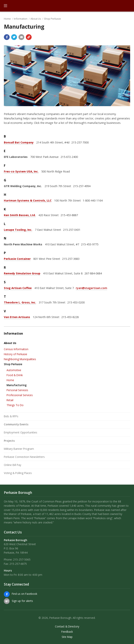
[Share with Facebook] (7, 37)
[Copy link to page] (29, 37)
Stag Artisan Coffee (18, 288)
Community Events (16, 424)
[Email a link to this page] (21, 37)
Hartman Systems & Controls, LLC (28, 200)
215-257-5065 (22, 559)
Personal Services (17, 390)
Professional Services (20, 395)
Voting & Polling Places (18, 473)
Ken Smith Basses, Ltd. (20, 215)
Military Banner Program (19, 449)
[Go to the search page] (128, 6)
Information (21, 19)
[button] (5, 6)
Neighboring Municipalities (20, 359)
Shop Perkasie (52, 19)
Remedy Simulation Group (22, 273)
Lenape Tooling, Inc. (18, 230)
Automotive (14, 370)
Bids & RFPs (11, 416)
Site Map (67, 637)
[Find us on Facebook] (7, 594)
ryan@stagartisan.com (91, 288)
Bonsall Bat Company (19, 142)
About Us (36, 19)
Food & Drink (15, 375)
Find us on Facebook (24, 594)
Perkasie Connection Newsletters (24, 457)
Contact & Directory (67, 627)
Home (7, 19)
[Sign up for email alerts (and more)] (7, 601)
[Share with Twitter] (14, 37)
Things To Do (15, 405)
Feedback (67, 632)
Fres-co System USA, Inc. (21, 171)
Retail (10, 400)
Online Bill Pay (13, 465)
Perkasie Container (17, 259)
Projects (9, 441)
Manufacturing (17, 385)
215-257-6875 (18, 564)
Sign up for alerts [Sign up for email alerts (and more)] (22, 601)
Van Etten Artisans (17, 317)
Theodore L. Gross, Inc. (20, 302)
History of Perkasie (16, 354)
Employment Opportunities (21, 432)
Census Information (16, 349)
